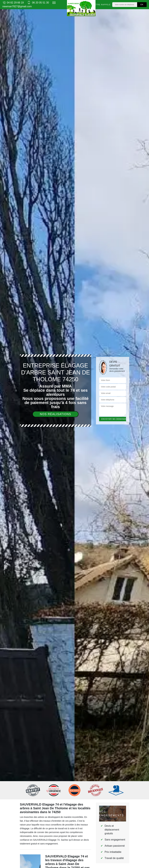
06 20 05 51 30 (38, 3)
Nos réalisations (56, 414)
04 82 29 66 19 (13, 3)
